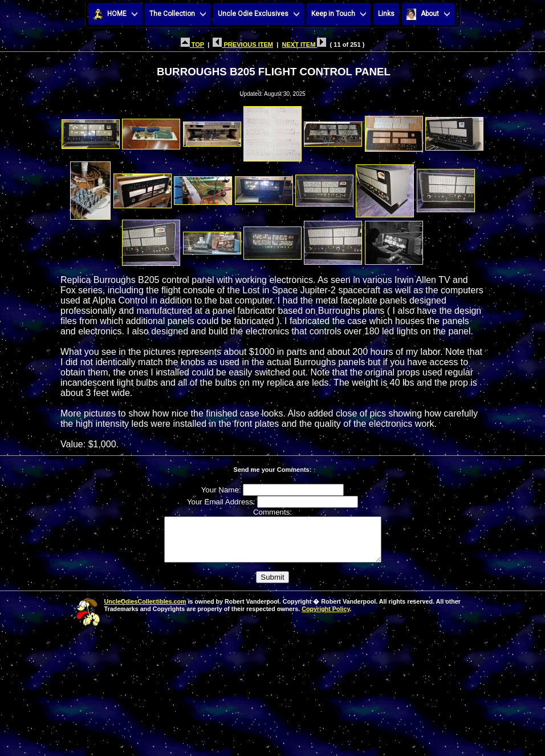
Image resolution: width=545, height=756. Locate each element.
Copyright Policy (326, 617)
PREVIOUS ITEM (243, 45)
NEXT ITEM (304, 45)
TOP (192, 45)
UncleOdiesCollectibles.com (145, 610)
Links (386, 14)
